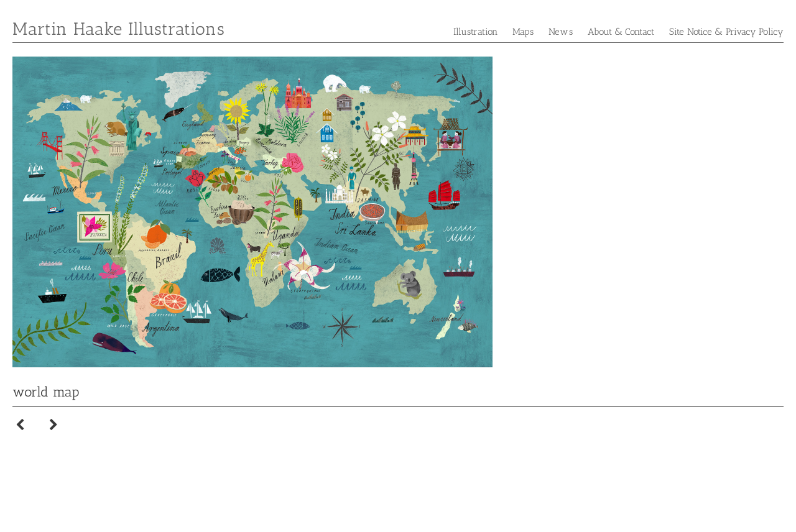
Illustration (475, 32)
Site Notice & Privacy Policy (726, 32)
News (560, 32)
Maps (523, 32)
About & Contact (621, 32)
